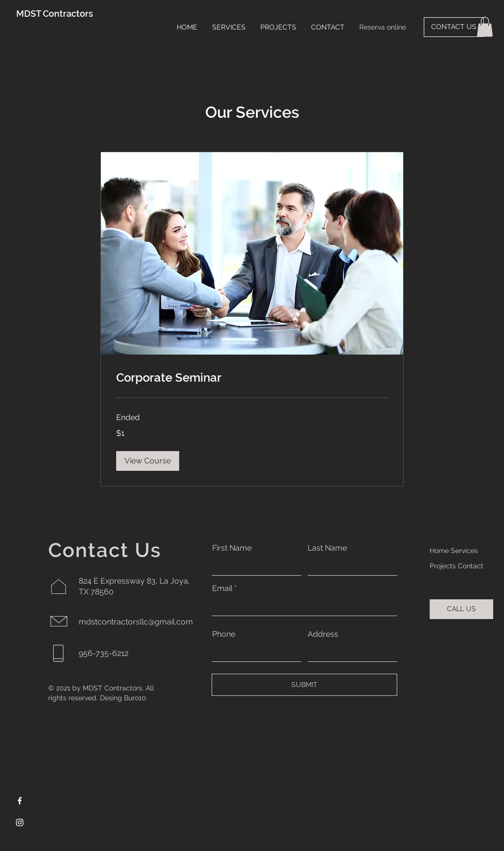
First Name (232, 548)
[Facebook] (20, 801)
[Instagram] (20, 822)
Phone (224, 634)
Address (323, 634)
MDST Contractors (55, 14)
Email (222, 589)
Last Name (327, 548)
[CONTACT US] (454, 27)
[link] (252, 378)
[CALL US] (461, 609)
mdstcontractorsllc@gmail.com (136, 622)
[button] (485, 27)
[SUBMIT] (304, 685)
